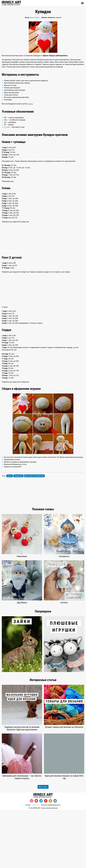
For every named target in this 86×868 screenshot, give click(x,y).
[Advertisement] (43, 239)
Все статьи (43, 787)
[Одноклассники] (50, 801)
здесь (31, 104)
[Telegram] (41, 801)
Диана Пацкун (35, 17)
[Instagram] (32, 801)
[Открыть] (82, 3)
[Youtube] (36, 801)
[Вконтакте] (55, 801)
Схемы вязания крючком (11, 3)
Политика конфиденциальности (51, 805)
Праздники (18, 476)
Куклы (10, 476)
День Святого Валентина (34, 476)
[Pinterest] (46, 801)
